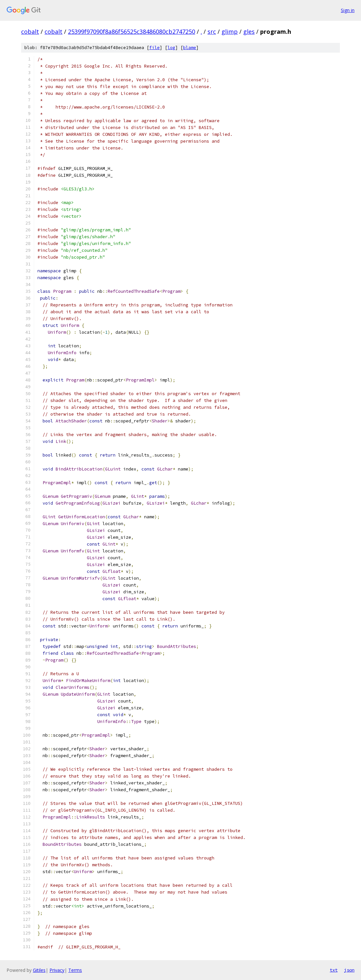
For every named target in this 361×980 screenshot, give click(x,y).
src (212, 32)
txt (334, 970)
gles (249, 32)
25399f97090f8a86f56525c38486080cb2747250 (132, 32)
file (154, 48)
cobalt (30, 32)
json (349, 970)
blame (190, 48)
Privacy (57, 970)
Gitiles (39, 970)
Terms (75, 970)
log (171, 48)
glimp (230, 32)
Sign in (348, 10)
